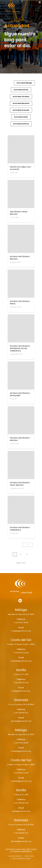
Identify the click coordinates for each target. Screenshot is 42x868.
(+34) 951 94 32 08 (21, 653)
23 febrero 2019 (15, 307)
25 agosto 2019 (15, 262)
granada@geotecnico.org (21, 721)
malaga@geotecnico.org (21, 631)
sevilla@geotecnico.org (21, 691)
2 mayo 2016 (14, 533)
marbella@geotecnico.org (21, 661)
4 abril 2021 (14, 173)
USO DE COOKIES (15, 856)
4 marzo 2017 (15, 444)
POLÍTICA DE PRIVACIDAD (21, 859)
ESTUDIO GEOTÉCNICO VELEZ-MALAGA (20, 484)
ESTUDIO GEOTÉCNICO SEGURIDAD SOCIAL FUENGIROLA (20, 348)
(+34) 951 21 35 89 (21, 623)
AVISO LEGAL (29, 856)
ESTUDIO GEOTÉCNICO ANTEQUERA (20, 394)
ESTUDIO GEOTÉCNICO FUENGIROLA (20, 529)
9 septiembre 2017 (16, 354)
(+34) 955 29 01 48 (21, 683)
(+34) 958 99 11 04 (21, 713)
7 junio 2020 (14, 217)
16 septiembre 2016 (17, 488)
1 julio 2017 (14, 399)
